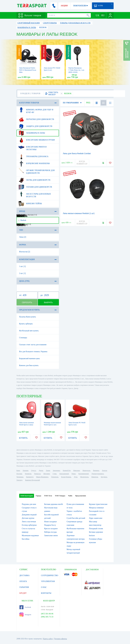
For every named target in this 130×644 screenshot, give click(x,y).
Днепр (41, 470)
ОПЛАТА (23, 581)
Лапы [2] (23, 237)
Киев (18, 470)
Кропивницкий (83, 474)
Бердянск (104, 477)
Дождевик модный (29, 515)
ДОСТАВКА (25, 575)
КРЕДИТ (23, 593)
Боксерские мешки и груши (37, 140)
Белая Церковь (66, 477)
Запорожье (56, 470)
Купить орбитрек (26, 324)
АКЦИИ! (64, 6)
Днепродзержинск (98, 474)
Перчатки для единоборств (36, 119)
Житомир (47, 474)
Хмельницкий (64, 474)
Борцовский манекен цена (29, 358)
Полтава (19, 474)
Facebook (25, 607)
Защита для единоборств (35, 126)
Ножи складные (51, 522)
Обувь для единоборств (34, 180)
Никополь (95, 477)
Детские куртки (28, 518)
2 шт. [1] (23, 273)
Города (38, 496)
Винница (96, 470)
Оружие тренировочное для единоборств (36, 171)
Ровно (74, 474)
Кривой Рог (67, 470)
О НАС (44, 587)
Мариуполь (86, 470)
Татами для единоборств (35, 187)
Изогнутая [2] (25, 252)
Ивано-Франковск (42, 477)
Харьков (25, 470)
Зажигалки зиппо (51, 536)
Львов (48, 470)
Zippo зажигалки (96, 518)
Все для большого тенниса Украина (33, 352)
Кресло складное (51, 529)
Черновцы (20, 477)
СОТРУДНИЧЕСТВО (50, 575)
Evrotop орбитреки (29, 525)
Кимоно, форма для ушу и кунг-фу (36, 110)
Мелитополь (84, 477)
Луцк (76, 477)
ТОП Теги (48, 496)
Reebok (22, 220)
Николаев (77, 470)
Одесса (33, 470)
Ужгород (19, 480)
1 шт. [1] (23, 266)
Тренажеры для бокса (33, 157)
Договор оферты (60, 639)
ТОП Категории (27, 496)
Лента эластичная (29, 522)
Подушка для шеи (29, 504)
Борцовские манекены (34, 164)
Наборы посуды (51, 532)
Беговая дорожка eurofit (54, 504)
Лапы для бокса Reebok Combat (77, 153)
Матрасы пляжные (96, 508)
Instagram (25, 615)
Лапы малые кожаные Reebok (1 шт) (79, 213)
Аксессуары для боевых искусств (35, 194)
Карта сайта (48, 639)
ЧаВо (70, 496)
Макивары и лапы (32, 133)
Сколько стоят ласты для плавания (33, 345)
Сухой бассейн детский (76, 518)
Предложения (81, 496)
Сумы (55, 474)
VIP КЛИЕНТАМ (48, 581)
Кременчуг (30, 477)
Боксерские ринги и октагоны (32, 147)
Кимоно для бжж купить (29, 365)
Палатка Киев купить (28, 317)
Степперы (23, 338)
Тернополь (55, 477)
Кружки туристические (98, 504)
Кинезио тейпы (30, 204)
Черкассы (37, 474)
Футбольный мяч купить (29, 331)
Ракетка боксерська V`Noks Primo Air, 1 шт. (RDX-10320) (77, 70)
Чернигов (28, 474)
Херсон (105, 470)
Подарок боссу (50, 525)
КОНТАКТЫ (46, 593)
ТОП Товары (60, 496)
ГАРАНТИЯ (24, 587)
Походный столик (96, 529)
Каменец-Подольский (33, 480)
